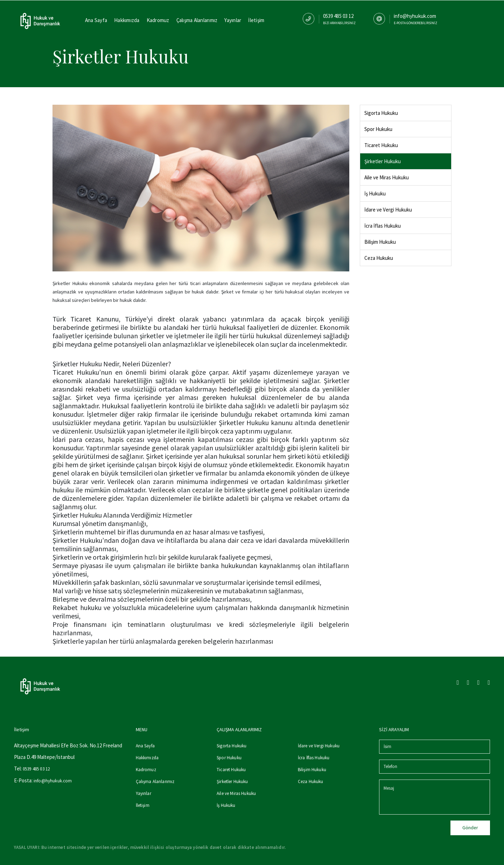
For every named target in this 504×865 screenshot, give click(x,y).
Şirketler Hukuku (383, 161)
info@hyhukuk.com (53, 781)
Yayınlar (233, 20)
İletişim (256, 20)
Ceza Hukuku (379, 258)
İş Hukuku (375, 193)
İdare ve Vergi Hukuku (388, 210)
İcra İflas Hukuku (383, 226)
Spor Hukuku (378, 129)
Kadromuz (158, 20)
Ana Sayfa (96, 20)
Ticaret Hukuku (381, 145)
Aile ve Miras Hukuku (387, 177)
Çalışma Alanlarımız (197, 20)
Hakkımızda (127, 20)
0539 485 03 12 (36, 769)
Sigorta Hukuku (381, 113)
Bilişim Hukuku (380, 242)
